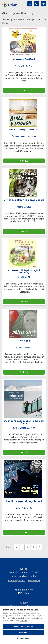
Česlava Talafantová (24, 66)
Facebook (25, 593)
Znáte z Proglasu (19, 576)
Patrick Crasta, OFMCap (24, 428)
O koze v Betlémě (24, 59)
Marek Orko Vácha (24, 508)
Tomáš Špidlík (24, 277)
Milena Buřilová (24, 207)
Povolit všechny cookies (24, 627)
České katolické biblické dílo (24, 136)
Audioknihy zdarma (16, 580)
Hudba (33, 576)
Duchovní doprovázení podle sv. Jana (24, 422)
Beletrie (25, 572)
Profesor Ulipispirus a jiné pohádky (24, 272)
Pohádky (36, 572)
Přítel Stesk (24, 341)
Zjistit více (23, 621)
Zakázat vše (24, 633)
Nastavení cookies (23, 639)
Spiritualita (13, 572)
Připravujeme (34, 580)
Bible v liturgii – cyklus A (24, 130)
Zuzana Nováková (24, 348)
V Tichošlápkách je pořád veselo (24, 200)
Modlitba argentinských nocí (24, 501)
